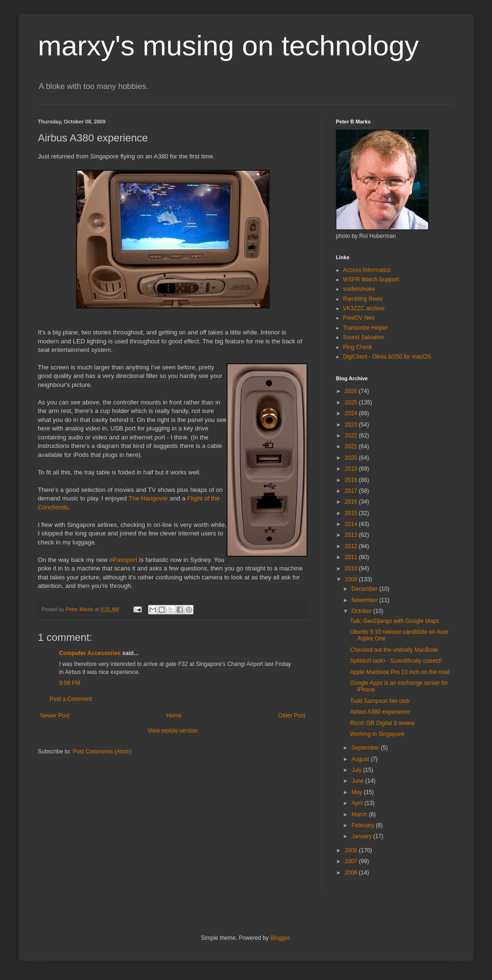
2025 (352, 402)
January (362, 836)
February (364, 825)
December (365, 589)
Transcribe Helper (365, 328)
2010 (352, 569)
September (366, 748)
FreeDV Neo (359, 318)
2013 (352, 535)
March (360, 814)
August (361, 759)
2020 (352, 458)
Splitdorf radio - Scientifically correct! (396, 661)
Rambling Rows (363, 299)
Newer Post (55, 716)
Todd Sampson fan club (380, 701)
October (362, 611)
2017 (352, 491)
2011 (352, 557)
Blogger (280, 938)
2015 (352, 513)
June (358, 781)
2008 (352, 850)
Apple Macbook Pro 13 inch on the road (400, 672)
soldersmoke (359, 289)
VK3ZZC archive (364, 308)
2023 (352, 425)
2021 (352, 446)
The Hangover (149, 498)
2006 (352, 873)
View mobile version (173, 731)
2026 (352, 391)
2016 (352, 502)
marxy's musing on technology (228, 46)
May (358, 792)
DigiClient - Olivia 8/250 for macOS (387, 357)
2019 (352, 469)
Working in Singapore (377, 734)
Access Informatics (367, 270)
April (358, 803)
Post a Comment (71, 699)
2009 (352, 579)
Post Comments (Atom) (102, 752)
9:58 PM (70, 683)
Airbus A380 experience (380, 712)
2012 (352, 546)
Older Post (292, 716)
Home (174, 716)
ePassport (123, 560)
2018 (352, 480)
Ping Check (357, 347)
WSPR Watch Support (371, 280)
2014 (352, 524)
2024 (352, 413)
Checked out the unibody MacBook (394, 650)
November (365, 600)
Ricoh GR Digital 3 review (382, 723)
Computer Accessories (90, 653)
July (357, 770)
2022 (352, 436)
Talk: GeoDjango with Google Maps (395, 621)
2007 (352, 861)
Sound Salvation (364, 337)
